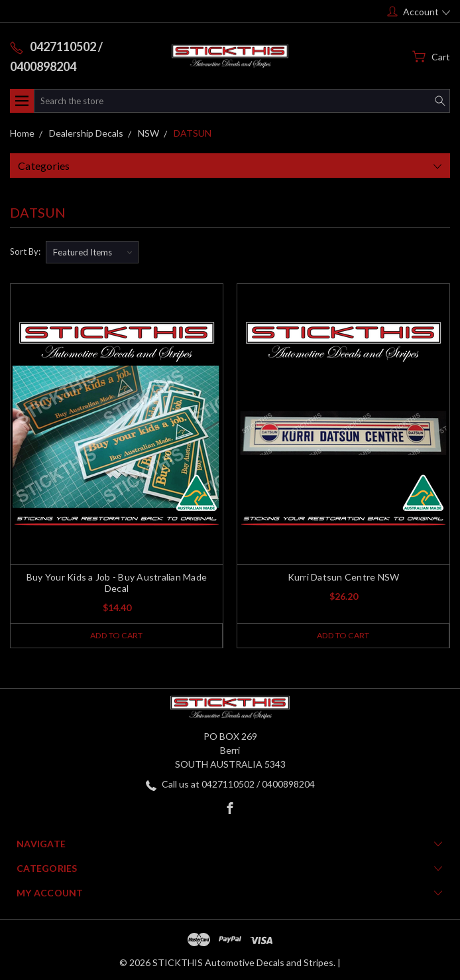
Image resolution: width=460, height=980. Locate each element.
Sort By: (25, 251)
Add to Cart (116, 636)
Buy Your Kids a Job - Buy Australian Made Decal (117, 583)
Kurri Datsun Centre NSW (344, 577)
